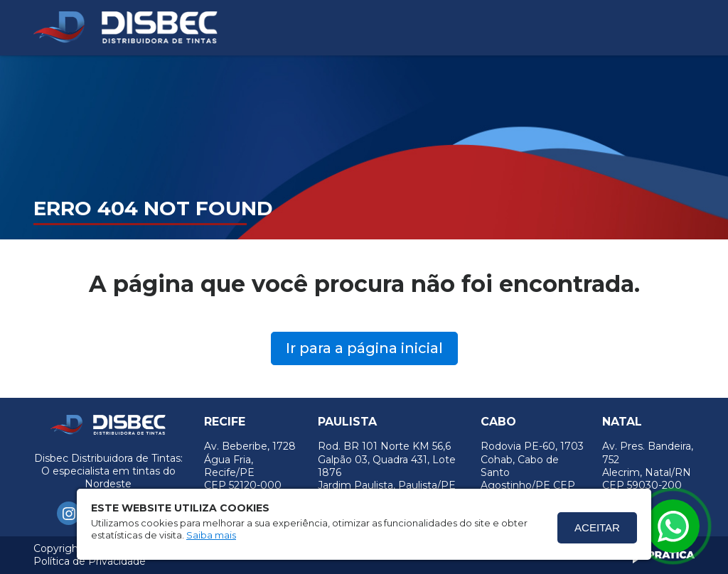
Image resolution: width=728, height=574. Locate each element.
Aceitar (597, 527)
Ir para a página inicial (364, 348)
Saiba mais (211, 535)
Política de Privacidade (90, 561)
